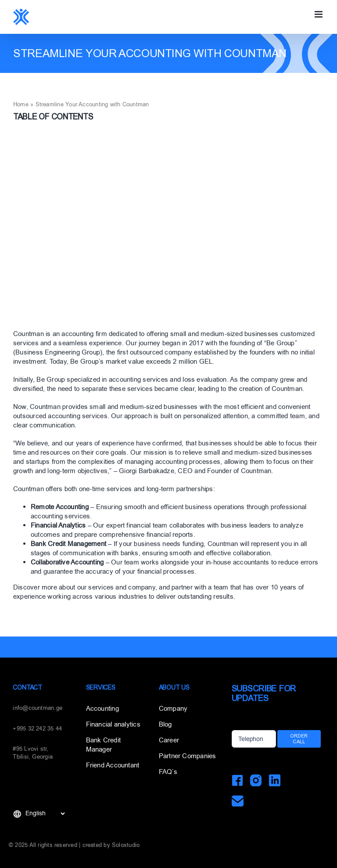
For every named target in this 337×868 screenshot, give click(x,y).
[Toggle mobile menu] (319, 14)
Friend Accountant (113, 765)
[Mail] (238, 801)
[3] (168, 229)
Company (173, 709)
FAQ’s (168, 772)
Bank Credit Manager (103, 745)
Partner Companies (188, 756)
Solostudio (126, 845)
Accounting (102, 709)
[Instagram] (256, 780)
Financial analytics (113, 724)
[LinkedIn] (274, 780)
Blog (165, 724)
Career (169, 740)
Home (21, 104)
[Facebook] (238, 780)
